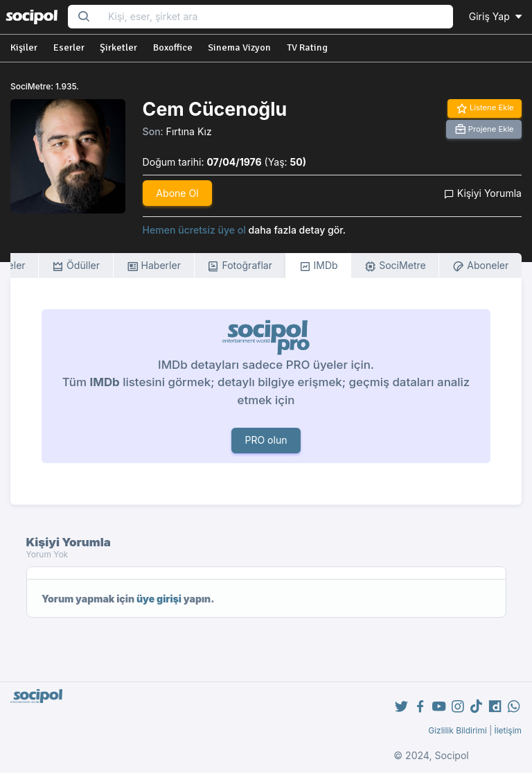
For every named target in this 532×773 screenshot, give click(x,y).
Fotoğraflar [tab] (240, 266)
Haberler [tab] (154, 266)
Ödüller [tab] (76, 266)
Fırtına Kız (189, 131)
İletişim (508, 730)
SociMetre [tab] (395, 266)
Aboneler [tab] (480, 266)
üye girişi (159, 599)
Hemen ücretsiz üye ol (194, 230)
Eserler (69, 47)
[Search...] (276, 17)
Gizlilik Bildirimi (458, 730)
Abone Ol (177, 193)
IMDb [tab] (319, 266)
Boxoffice (173, 47)
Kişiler (24, 47)
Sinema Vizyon (239, 47)
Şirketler (118, 47)
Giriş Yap (497, 16)
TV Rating (307, 47)
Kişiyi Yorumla (483, 193)
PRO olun (266, 440)
